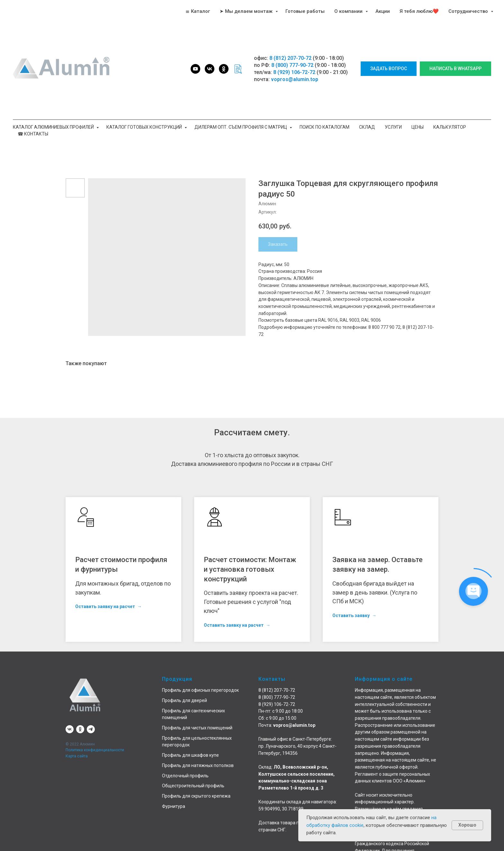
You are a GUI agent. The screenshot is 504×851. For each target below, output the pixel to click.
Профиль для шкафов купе (190, 755)
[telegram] (91, 729)
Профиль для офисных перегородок (200, 690)
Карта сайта (77, 756)
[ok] (224, 69)
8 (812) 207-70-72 (290, 58)
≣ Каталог (198, 11)
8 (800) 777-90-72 (292, 65)
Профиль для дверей (184, 700)
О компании (349, 11)
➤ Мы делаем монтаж (247, 11)
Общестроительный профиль (193, 786)
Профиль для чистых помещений (197, 728)
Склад (367, 127)
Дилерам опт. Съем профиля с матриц (241, 127)
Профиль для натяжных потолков (198, 765)
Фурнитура (174, 806)
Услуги (393, 127)
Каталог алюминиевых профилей (54, 127)
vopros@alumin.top (295, 79)
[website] (238, 69)
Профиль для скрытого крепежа (196, 796)
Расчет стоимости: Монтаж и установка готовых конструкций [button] (250, 569)
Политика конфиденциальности (95, 750)
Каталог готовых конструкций (145, 127)
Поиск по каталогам (324, 127)
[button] (389, 69)
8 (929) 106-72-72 (294, 72)
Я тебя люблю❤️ (419, 11)
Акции (383, 11)
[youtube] (195, 69)
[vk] (210, 69)
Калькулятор (450, 127)
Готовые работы (305, 11)
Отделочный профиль (185, 776)
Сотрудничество (469, 11)
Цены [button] (418, 127)
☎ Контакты (33, 134)
